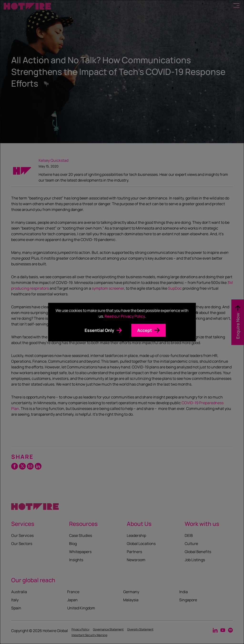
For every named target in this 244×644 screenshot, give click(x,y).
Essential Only (99, 330)
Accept (145, 330)
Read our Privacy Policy (125, 316)
